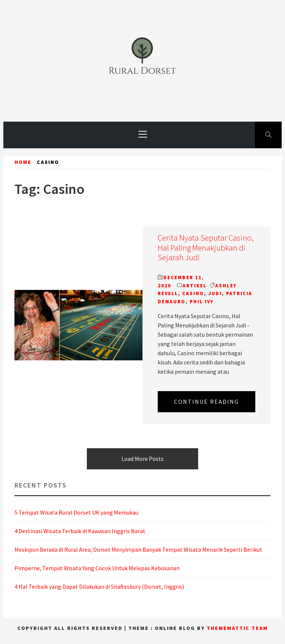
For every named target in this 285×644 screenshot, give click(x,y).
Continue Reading (207, 402)
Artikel (195, 286)
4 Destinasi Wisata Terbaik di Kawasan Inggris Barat (80, 531)
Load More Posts (142, 459)
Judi (215, 293)
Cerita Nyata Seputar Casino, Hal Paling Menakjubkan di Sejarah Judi (206, 248)
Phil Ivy (202, 302)
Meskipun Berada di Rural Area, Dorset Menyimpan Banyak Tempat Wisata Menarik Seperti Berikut (138, 549)
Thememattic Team (237, 628)
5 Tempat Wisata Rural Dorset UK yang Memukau (76, 512)
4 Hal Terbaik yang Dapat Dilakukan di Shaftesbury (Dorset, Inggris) (99, 587)
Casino (193, 293)
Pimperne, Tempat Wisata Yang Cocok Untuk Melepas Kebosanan (97, 568)
